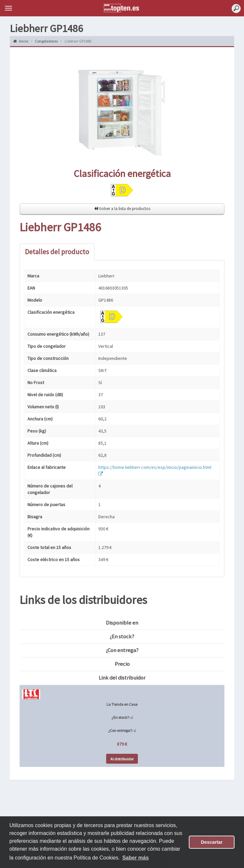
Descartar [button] (212, 842)
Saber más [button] (135, 858)
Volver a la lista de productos (122, 209)
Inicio (21, 41)
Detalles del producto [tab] (57, 252)
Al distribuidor (122, 759)
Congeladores (46, 41)
